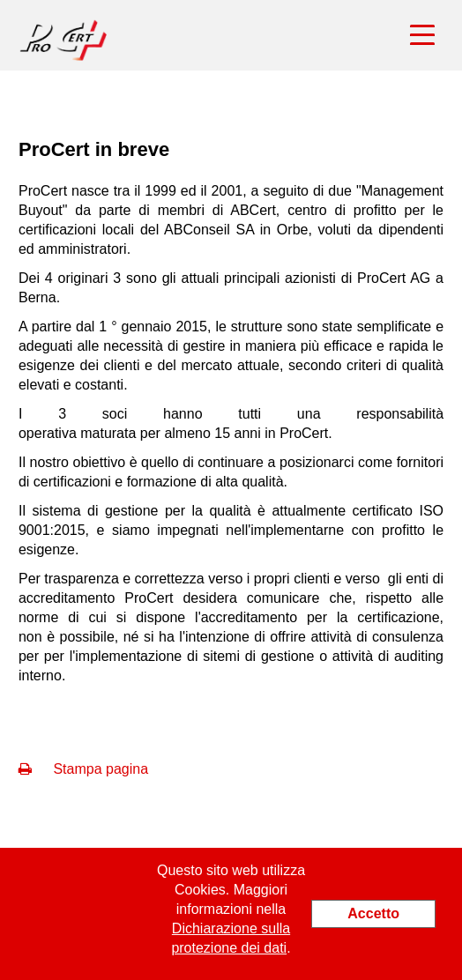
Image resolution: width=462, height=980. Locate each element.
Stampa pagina (83, 769)
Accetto (373, 913)
